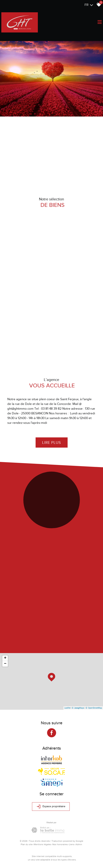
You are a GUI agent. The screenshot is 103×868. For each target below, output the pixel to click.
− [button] (5, 664)
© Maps (78, 708)
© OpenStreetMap (94, 708)
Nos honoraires (60, 844)
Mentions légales (42, 844)
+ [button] (5, 658)
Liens (72, 844)
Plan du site (27, 844)
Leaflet (67, 708)
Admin (79, 844)
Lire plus (52, 442)
